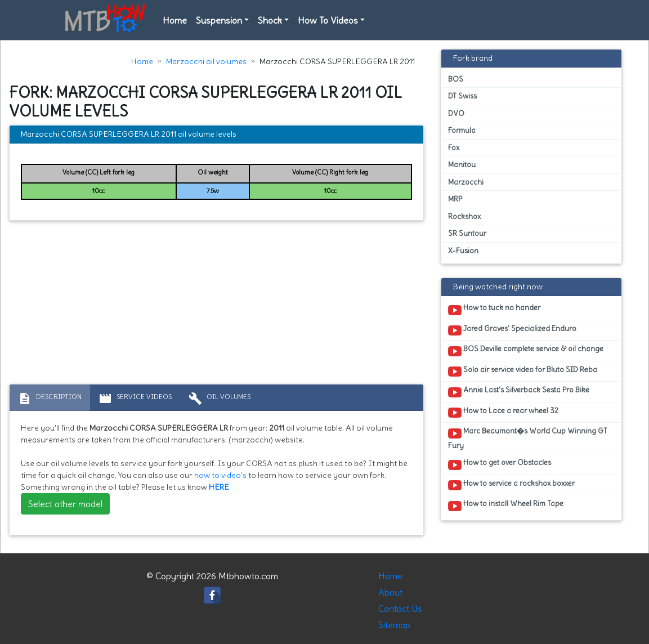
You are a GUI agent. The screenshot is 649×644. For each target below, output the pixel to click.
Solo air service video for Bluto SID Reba (523, 372)
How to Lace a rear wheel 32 (503, 413)
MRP (455, 199)
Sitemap (394, 625)
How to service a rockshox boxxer (511, 485)
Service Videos (135, 399)
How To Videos (328, 20)
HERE (219, 487)
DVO (456, 113)
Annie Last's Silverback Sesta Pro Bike (519, 392)
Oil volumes (220, 399)
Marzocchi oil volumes (206, 61)
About (390, 592)
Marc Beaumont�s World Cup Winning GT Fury (528, 438)
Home (175, 20)
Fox (454, 148)
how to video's (220, 475)
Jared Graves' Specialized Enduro (512, 330)
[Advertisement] (216, 305)
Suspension (219, 20)
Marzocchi (466, 182)
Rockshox (464, 216)
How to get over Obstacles (500, 464)
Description (50, 399)
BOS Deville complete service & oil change (526, 351)
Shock (270, 20)
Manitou (462, 165)
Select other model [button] (65, 504)
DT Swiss (462, 96)
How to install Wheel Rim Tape (506, 506)
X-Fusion (463, 251)
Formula (462, 130)
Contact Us (400, 609)
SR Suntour (467, 233)
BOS (456, 79)
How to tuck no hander (494, 310)
